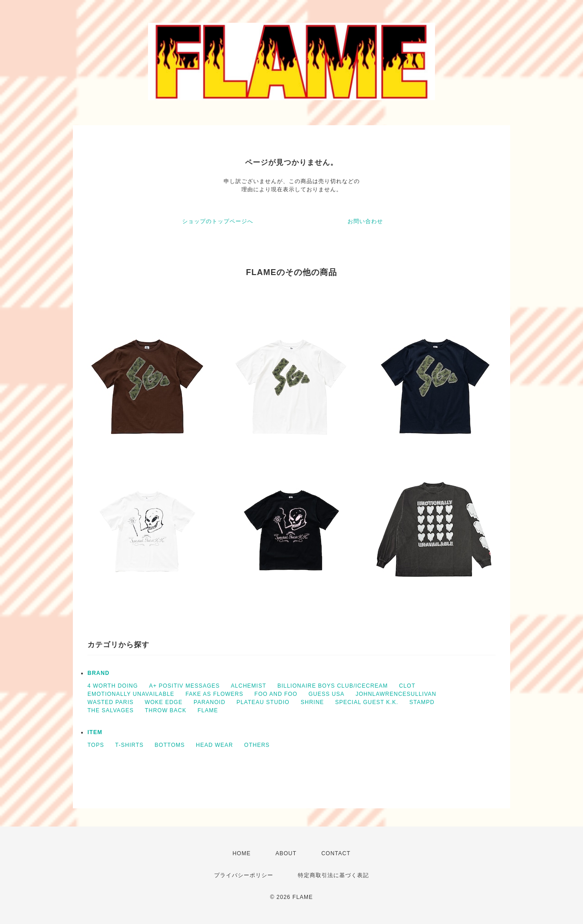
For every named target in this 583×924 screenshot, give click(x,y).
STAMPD (422, 702)
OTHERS (257, 745)
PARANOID (210, 702)
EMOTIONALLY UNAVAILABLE (131, 694)
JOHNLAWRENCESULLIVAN (396, 694)
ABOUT (286, 853)
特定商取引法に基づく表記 (333, 875)
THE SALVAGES (111, 710)
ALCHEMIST (249, 686)
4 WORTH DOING (113, 686)
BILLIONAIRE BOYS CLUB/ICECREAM (333, 686)
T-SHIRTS (129, 745)
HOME (241, 853)
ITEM (95, 732)
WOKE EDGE (164, 702)
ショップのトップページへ (218, 221)
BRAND (98, 673)
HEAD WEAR (215, 745)
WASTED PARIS (110, 702)
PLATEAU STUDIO (263, 702)
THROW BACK (166, 710)
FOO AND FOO (276, 694)
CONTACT (336, 853)
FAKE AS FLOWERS (214, 694)
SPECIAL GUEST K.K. (367, 702)
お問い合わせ (365, 221)
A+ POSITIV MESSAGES (184, 686)
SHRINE (312, 702)
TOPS (96, 745)
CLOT (407, 686)
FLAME (208, 710)
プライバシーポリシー (244, 875)
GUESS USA (326, 694)
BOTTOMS (170, 745)
